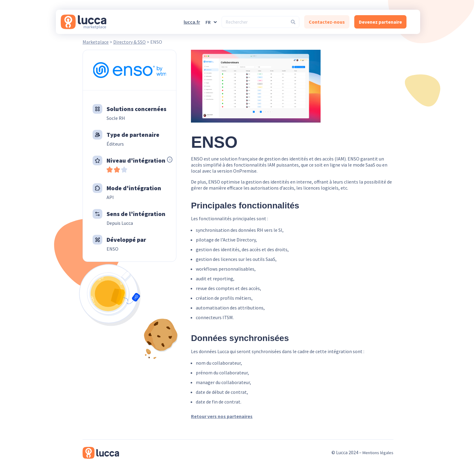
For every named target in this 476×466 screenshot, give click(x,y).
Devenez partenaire (380, 22)
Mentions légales (378, 453)
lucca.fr (192, 22)
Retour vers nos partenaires (222, 416)
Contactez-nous (327, 22)
